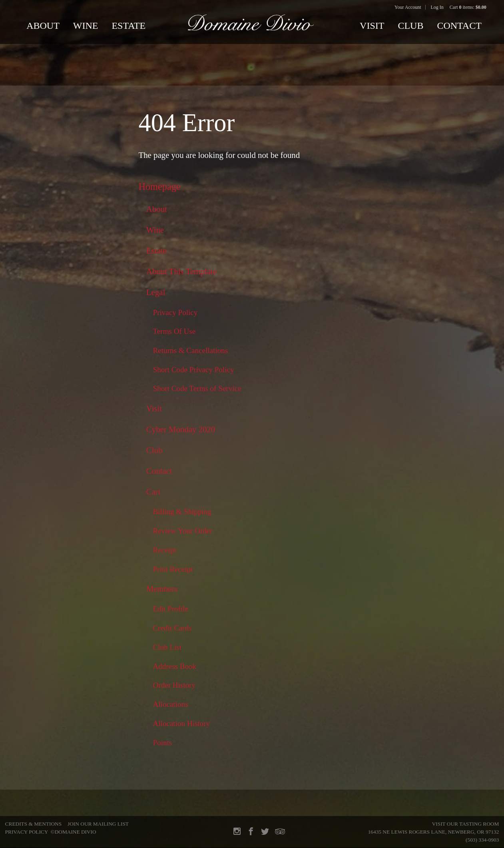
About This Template (181, 271)
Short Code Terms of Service (197, 388)
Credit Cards (172, 628)
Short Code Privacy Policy (194, 370)
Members (162, 589)
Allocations (171, 704)
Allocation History (182, 723)
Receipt (165, 550)
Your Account (408, 7)
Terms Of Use (174, 331)
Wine (86, 26)
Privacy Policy (175, 312)
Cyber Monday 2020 (181, 429)
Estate (128, 26)
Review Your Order (183, 531)
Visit (372, 26)
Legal (156, 292)
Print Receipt (173, 569)
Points (163, 743)
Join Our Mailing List (98, 824)
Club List (167, 647)
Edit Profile (171, 609)
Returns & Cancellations (191, 350)
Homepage (159, 187)
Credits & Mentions (33, 824)
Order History (174, 685)
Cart (153, 492)
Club (410, 26)
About (43, 26)
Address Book (175, 666)
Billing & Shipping (182, 512)
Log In (437, 7)
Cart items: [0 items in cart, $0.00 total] (468, 7)
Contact (459, 26)
